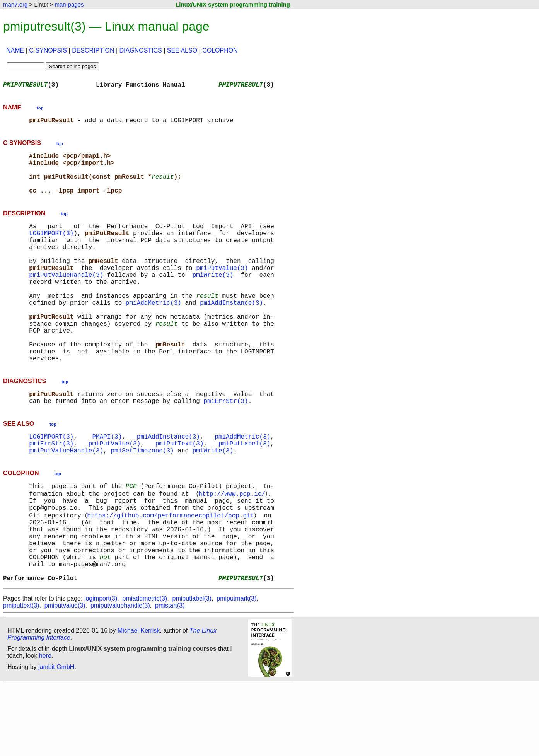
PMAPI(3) (107, 484)
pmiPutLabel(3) (244, 493)
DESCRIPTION (93, 50)
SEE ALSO (182, 50)
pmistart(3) (170, 677)
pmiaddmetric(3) (145, 670)
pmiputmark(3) (236, 670)
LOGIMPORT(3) (51, 248)
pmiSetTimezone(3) (142, 501)
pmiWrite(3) (213, 299)
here (45, 727)
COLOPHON (220, 50)
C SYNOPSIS (48, 50)
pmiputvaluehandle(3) (120, 677)
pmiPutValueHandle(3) (66, 299)
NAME (15, 50)
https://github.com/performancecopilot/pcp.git (172, 572)
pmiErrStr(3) (226, 447)
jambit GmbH (56, 738)
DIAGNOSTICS (141, 50)
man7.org (15, 4)
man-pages (69, 4)
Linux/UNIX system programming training (233, 4)
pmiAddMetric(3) (154, 333)
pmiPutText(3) (180, 493)
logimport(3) (101, 670)
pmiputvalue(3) (65, 677)
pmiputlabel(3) (192, 670)
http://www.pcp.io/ (233, 547)
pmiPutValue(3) (222, 291)
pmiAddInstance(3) (231, 333)
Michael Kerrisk (139, 702)
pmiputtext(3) (21, 677)
